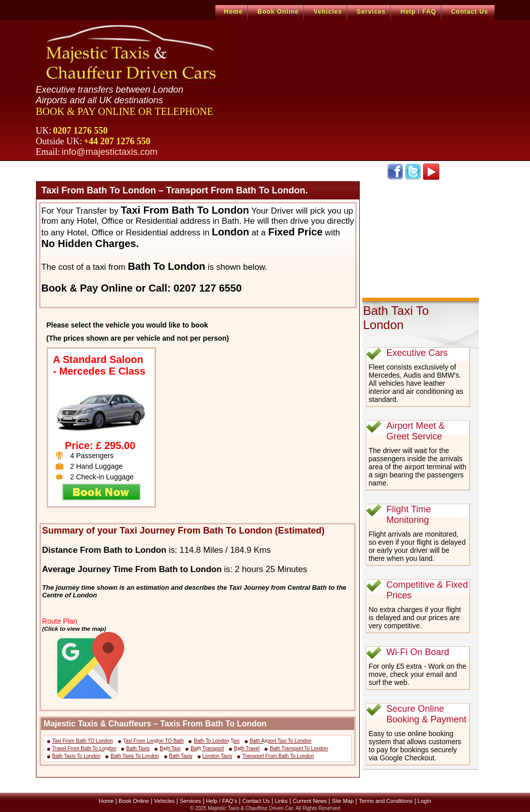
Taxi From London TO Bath (154, 741)
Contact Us (469, 12)
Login (424, 801)
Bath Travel (247, 748)
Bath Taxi (170, 748)
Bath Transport (207, 748)
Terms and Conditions (386, 801)
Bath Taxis (138, 748)
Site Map (343, 801)
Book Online (278, 12)
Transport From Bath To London (278, 756)
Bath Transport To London (299, 748)
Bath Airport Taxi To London (281, 741)
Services (371, 12)
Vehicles (328, 12)
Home (233, 12)
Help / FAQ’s (222, 801)
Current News (310, 801)
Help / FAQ (418, 12)
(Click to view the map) (74, 628)
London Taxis (218, 756)
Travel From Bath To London (84, 748)
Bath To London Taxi (216, 741)
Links (281, 801)
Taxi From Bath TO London (83, 741)
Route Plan (60, 621)
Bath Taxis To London (76, 756)
